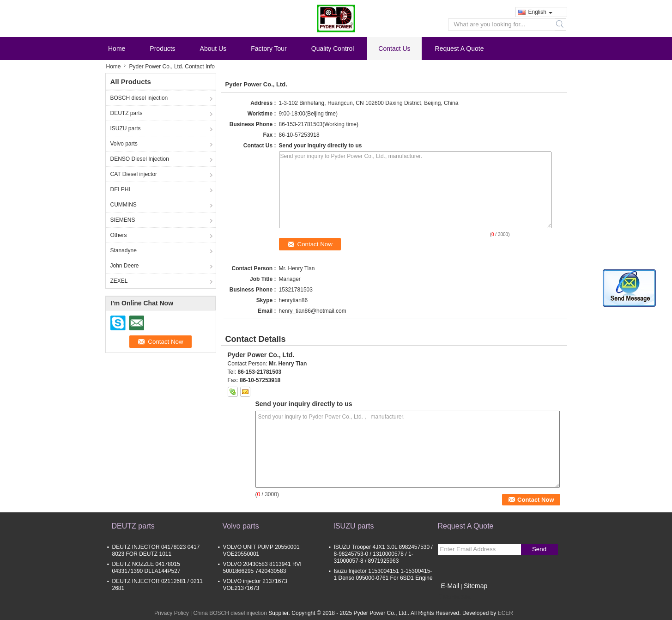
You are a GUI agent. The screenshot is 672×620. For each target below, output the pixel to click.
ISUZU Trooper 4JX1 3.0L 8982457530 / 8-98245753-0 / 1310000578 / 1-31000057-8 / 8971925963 (383, 554)
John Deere (125, 266)
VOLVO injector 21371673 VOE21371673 (255, 585)
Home (117, 49)
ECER (506, 613)
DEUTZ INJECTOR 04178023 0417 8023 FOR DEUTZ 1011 (156, 550)
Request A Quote (460, 49)
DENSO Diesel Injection (140, 159)
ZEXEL (119, 281)
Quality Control (333, 49)
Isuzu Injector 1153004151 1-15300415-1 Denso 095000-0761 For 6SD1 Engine (383, 574)
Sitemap (475, 586)
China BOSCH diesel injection (230, 613)
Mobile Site (454, 597)
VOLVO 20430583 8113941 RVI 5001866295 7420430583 (262, 568)
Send (539, 549)
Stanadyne (124, 250)
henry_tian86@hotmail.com (313, 311)
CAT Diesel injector (134, 174)
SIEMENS (123, 220)
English (540, 12)
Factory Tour (269, 49)
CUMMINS (124, 205)
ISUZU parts (126, 128)
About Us (213, 49)
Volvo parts (124, 144)
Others (119, 235)
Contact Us (394, 49)
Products (162, 49)
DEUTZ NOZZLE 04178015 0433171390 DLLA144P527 (146, 568)
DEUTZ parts (127, 113)
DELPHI (120, 189)
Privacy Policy (172, 613)
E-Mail (450, 586)
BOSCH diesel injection (139, 98)
